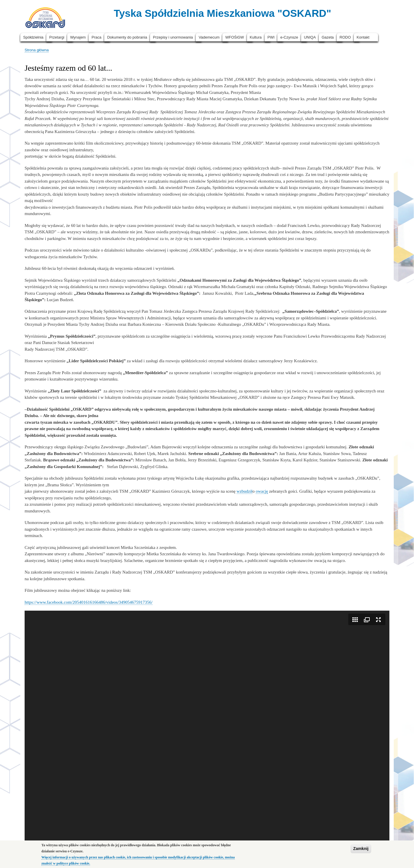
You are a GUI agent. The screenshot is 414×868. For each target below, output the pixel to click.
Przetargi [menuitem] (57, 37)
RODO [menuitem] (345, 37)
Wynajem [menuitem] (78, 37)
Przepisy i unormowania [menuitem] (173, 37)
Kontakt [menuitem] (363, 37)
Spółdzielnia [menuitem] (33, 37)
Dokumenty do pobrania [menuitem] (127, 37)
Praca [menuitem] (96, 37)
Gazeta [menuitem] (328, 37)
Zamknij (361, 849)
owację (262, 491)
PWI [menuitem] (271, 37)
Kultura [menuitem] (256, 37)
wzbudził (244, 491)
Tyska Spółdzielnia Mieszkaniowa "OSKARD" (222, 13)
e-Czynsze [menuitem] (289, 37)
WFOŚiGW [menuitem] (235, 37)
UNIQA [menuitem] (310, 37)
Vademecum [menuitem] (209, 37)
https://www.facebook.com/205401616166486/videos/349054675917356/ (89, 602)
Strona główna (37, 50)
